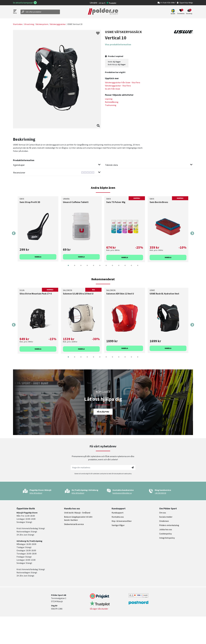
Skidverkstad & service (74, 524)
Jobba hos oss (166, 529)
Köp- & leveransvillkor (122, 521)
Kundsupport (118, 513)
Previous (14, 233)
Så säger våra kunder (99, 609)
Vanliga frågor (118, 525)
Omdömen (164, 521)
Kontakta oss (118, 517)
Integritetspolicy (167, 538)
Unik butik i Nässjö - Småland (77, 513)
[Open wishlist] (181, 12)
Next (192, 233)
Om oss (163, 513)
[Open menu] (15, 12)
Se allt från (113, 89)
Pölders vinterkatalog (169, 525)
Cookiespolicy (165, 534)
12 (138, 267)
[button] (173, 12)
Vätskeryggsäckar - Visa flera (118, 86)
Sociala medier (166, 517)
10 (125, 267)
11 (131, 267)
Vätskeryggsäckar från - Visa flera (123, 82)
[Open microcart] (189, 12)
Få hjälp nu (103, 412)
